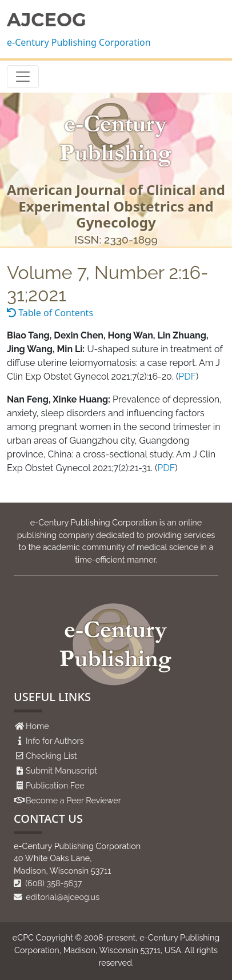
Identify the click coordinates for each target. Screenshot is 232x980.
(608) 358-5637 (48, 883)
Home (37, 726)
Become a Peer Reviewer (73, 800)
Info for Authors (55, 741)
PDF (187, 377)
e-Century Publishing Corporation (79, 42)
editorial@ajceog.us (57, 897)
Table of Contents (50, 313)
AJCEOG (47, 20)
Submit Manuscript (61, 770)
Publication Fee (55, 785)
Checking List (51, 756)
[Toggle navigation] (23, 77)
